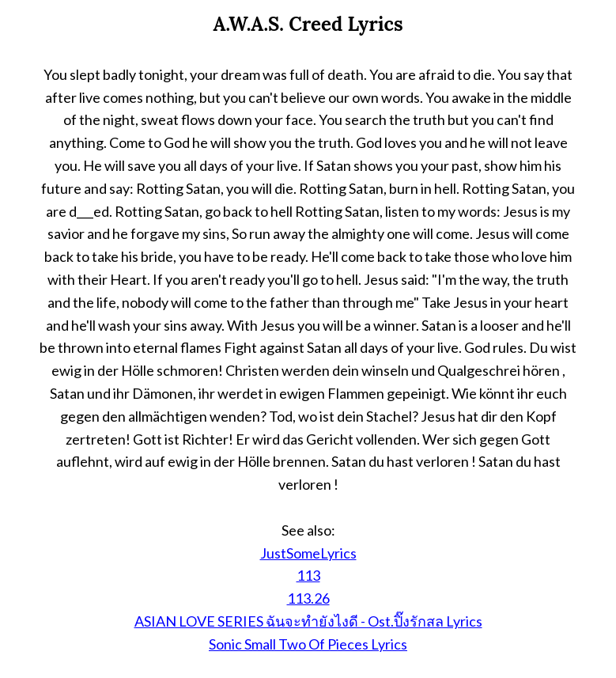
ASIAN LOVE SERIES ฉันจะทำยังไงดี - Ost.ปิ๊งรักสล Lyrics (308, 621)
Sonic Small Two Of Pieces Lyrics (308, 644)
